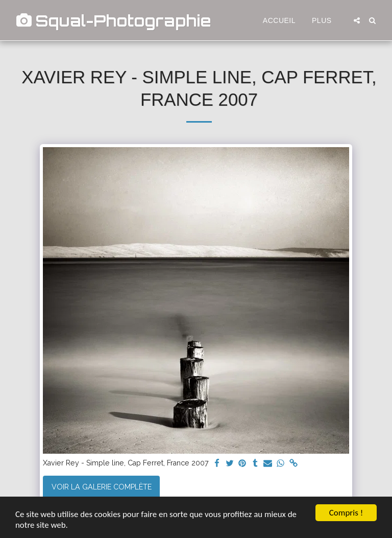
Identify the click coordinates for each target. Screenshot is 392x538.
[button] (357, 20)
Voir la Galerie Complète (102, 487)
